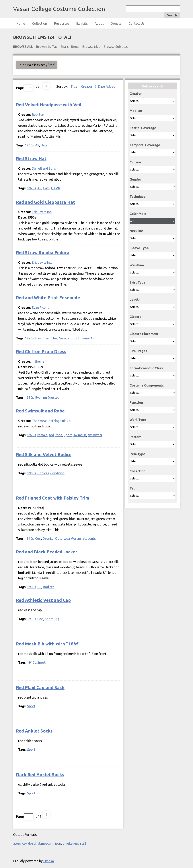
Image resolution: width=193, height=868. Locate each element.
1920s (32, 188)
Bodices (43, 473)
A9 (39, 188)
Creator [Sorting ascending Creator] (87, 86)
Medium (136, 111)
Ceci (38, 538)
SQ (57, 619)
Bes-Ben (38, 114)
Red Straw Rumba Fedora (43, 253)
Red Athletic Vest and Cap (43, 600)
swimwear (95, 435)
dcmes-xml (46, 843)
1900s (32, 473)
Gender (135, 179)
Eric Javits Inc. (42, 212)
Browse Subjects (115, 47)
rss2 (83, 843)
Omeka (49, 861)
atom (17, 843)
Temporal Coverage (145, 145)
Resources (62, 23)
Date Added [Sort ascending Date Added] (107, 86)
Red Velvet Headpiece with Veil (49, 105)
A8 (37, 145)
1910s (29, 538)
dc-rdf (32, 843)
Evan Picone (41, 307)
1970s (29, 338)
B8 (39, 587)
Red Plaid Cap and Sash (40, 688)
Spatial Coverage (143, 128)
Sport (68, 435)
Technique (138, 196)
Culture (135, 162)
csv (24, 843)
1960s (29, 145)
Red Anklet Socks (34, 731)
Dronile (48, 538)
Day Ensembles (46, 338)
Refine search (152, 86)
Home (21, 23)
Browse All (23, 47)
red (51, 435)
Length (135, 299)
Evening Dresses (47, 397)
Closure (136, 317)
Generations (68, 338)
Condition (57, 473)
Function (136, 402)
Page (25, 88)
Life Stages (138, 351)
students (89, 538)
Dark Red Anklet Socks (40, 775)
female (42, 435)
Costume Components (147, 385)
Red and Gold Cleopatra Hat (46, 202)
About (99, 23)
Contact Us (136, 23)
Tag (132, 488)
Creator (136, 93)
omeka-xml (71, 843)
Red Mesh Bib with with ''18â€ (49, 644)
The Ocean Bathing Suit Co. (52, 421)
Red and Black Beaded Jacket (47, 552)
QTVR (56, 188)
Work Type (138, 420)
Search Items (70, 47)
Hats (44, 145)
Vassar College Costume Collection (59, 9)
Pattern (136, 437)
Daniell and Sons (44, 168)
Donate (116, 23)
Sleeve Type (139, 248)
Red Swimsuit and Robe (40, 411)
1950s (29, 397)
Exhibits (82, 23)
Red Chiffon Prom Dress (41, 352)
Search (172, 15)
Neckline (136, 231)
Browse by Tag (47, 47)
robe (59, 435)
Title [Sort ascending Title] (74, 86)
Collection (40, 23)
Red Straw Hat (31, 159)
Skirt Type (138, 282)
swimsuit (80, 435)
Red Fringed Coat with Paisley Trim (53, 498)
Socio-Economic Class (146, 368)
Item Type (137, 454)
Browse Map (91, 47)
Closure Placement (144, 334)
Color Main (138, 214)
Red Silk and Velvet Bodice (44, 455)
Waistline (137, 265)
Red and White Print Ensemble (48, 298)
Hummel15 (86, 338)
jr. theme (38, 361)
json (58, 843)
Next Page (46, 86)
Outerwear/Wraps (68, 538)
